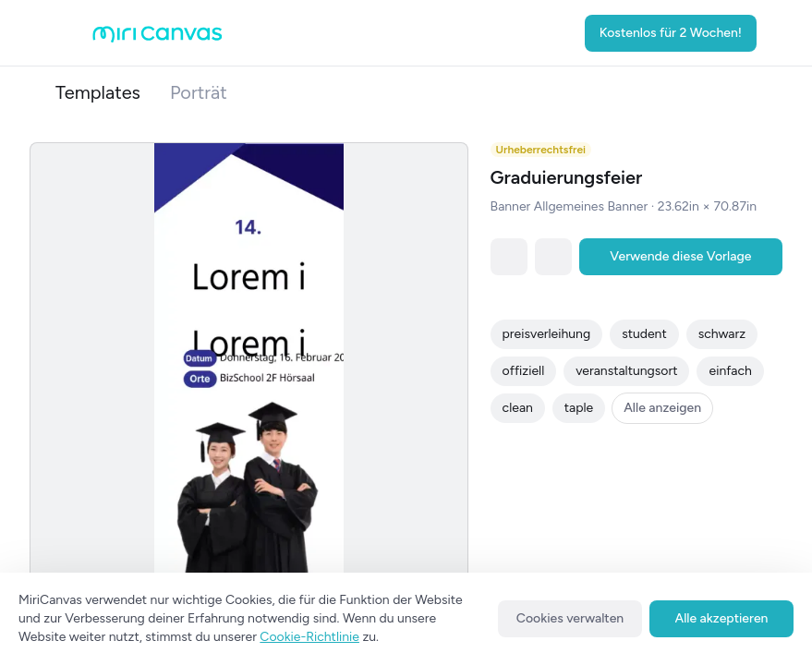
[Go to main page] (158, 38)
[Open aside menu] (74, 33)
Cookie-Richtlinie (309, 637)
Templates (98, 92)
